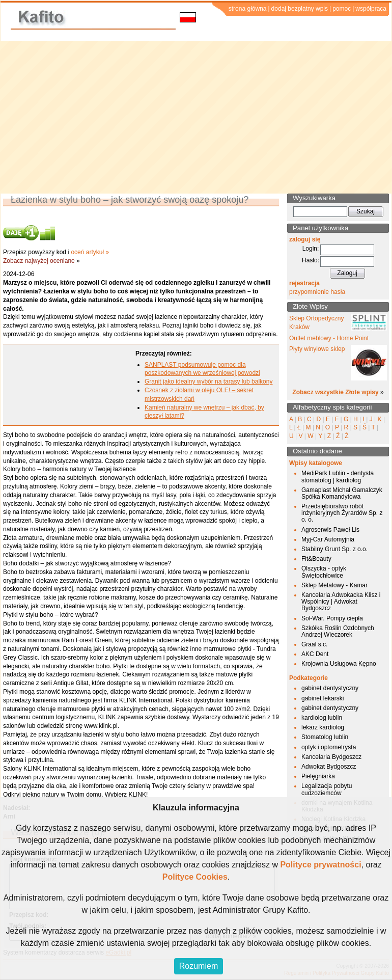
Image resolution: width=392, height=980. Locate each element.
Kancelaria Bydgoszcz (331, 757)
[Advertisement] (196, 117)
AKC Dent (315, 654)
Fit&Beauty (316, 559)
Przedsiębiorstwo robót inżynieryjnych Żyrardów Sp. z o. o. (342, 513)
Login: (311, 249)
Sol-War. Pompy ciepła (332, 618)
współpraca (371, 9)
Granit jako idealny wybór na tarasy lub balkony (208, 382)
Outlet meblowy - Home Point (329, 338)
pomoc (342, 9)
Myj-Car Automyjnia (328, 539)
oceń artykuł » (90, 252)
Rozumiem (199, 966)
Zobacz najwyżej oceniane (39, 261)
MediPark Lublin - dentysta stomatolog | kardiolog (338, 477)
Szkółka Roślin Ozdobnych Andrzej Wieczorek (338, 631)
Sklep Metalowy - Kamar (334, 585)
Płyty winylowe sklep (317, 349)
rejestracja (304, 283)
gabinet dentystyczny (330, 688)
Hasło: (311, 260)
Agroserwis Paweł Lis (330, 530)
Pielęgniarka (318, 776)
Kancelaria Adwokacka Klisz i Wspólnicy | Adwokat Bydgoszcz (341, 602)
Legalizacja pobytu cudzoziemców (327, 789)
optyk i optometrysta (329, 747)
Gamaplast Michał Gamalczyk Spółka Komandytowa (342, 493)
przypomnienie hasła (317, 292)
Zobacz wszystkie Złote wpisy (335, 392)
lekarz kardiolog (323, 727)
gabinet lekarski (323, 698)
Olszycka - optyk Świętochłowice (324, 572)
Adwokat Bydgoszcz (329, 767)
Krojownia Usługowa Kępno (339, 664)
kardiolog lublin (322, 718)
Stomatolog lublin (325, 737)
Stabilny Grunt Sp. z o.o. (334, 549)
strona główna (248, 9)
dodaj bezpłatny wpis (300, 9)
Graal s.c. (314, 644)
